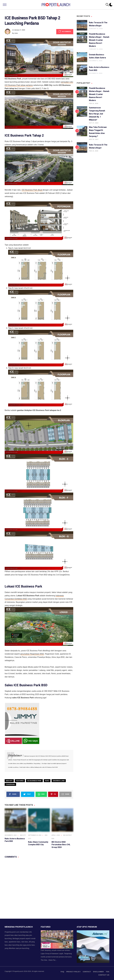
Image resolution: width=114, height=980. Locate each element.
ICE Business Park (34, 781)
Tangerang (10, 784)
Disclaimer (98, 972)
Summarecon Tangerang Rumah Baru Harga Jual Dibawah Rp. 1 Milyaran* (97, 114)
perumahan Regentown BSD (32, 654)
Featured (20, 781)
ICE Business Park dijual (32, 190)
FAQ (62, 972)
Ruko (47, 781)
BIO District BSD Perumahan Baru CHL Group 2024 (61, 845)
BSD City (9, 781)
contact (87, 972)
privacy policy (74, 972)
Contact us (104, 975)
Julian (16, 33)
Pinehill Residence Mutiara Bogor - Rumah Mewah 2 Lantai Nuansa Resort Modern (99, 40)
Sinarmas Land (59, 781)
